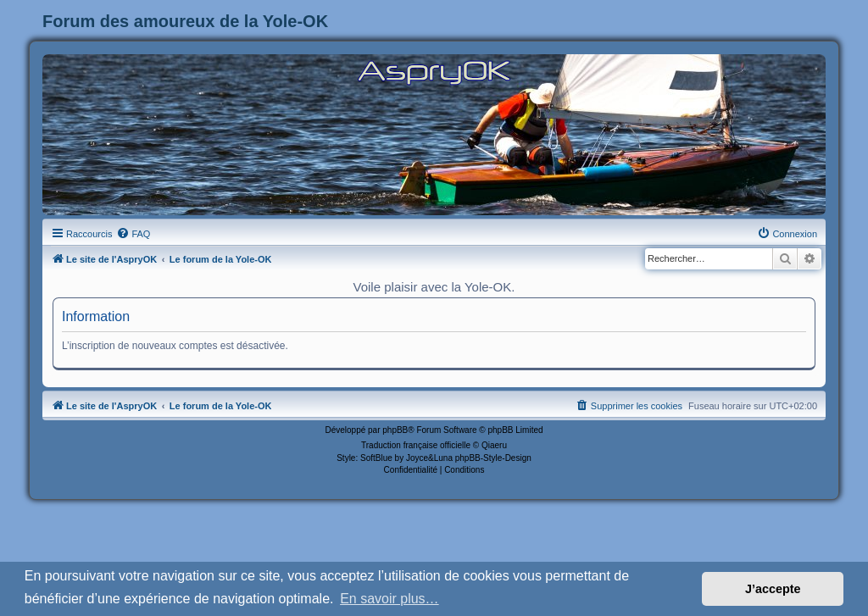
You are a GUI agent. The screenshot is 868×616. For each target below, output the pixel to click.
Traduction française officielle (416, 445)
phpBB (395, 430)
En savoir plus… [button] (389, 599)
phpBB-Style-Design (493, 458)
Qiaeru (494, 445)
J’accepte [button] (773, 589)
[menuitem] (133, 234)
